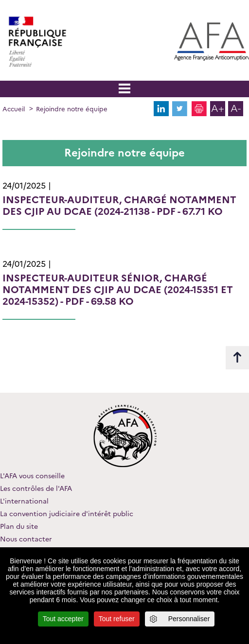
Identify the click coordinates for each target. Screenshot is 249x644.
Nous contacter (26, 539)
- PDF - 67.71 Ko (119, 206)
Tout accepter (63, 619)
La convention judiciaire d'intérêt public (67, 514)
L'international (24, 501)
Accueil (14, 109)
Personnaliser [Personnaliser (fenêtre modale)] (189, 619)
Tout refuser (117, 619)
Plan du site (19, 526)
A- (236, 108)
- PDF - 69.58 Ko (118, 290)
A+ (218, 108)
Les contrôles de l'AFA (36, 488)
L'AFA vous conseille (32, 476)
